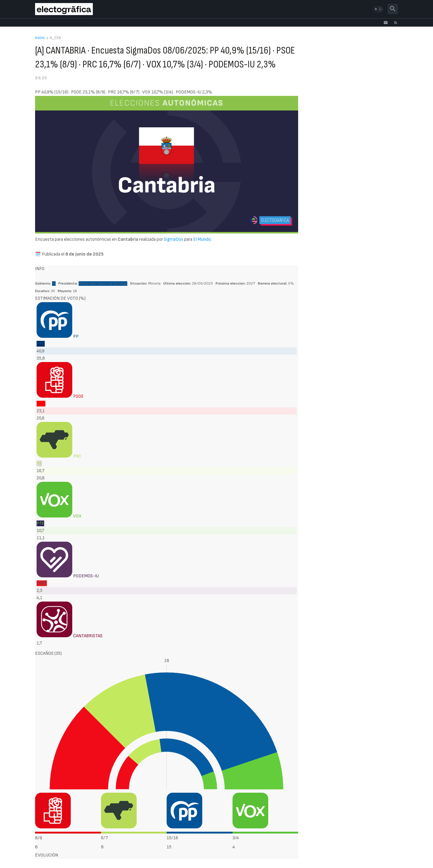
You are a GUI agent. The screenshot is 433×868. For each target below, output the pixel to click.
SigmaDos (174, 239)
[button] (378, 9)
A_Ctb (55, 38)
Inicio (40, 38)
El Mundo (202, 239)
